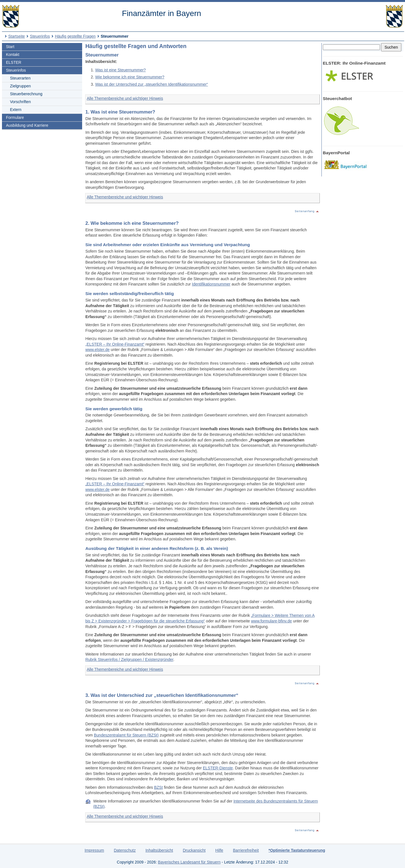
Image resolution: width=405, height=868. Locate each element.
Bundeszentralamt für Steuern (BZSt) (126, 735)
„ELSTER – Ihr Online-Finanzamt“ (115, 344)
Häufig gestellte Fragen (75, 36)
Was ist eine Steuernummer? (120, 70)
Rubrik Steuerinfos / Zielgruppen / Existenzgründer (129, 660)
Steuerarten (20, 78)
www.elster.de (97, 350)
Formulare (15, 117)
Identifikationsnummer (211, 284)
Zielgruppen (21, 86)
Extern (16, 110)
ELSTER (13, 62)
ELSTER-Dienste (218, 768)
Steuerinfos (40, 36)
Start (10, 47)
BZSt (158, 787)
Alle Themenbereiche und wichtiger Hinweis (125, 98)
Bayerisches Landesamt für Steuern (189, 862)
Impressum (94, 850)
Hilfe (219, 850)
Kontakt (13, 55)
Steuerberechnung (26, 94)
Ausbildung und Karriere (27, 125)
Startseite (16, 36)
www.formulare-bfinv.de (272, 621)
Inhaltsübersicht (159, 850)
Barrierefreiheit (246, 850)
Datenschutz (125, 850)
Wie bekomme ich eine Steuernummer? (130, 77)
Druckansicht (194, 850)
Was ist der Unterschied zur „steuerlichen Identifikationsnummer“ (151, 84)
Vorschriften (21, 102)
